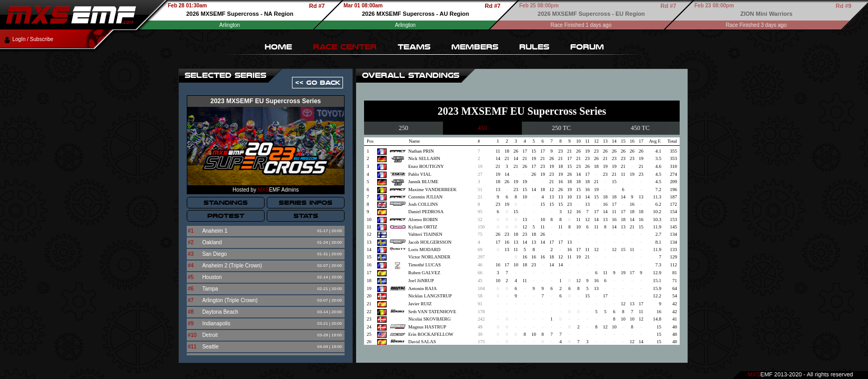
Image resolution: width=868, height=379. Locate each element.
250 (403, 128)
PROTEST (226, 216)
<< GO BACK (318, 83)
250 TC (561, 128)
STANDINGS (226, 203)
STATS (306, 216)
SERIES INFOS (306, 203)
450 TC (640, 128)
